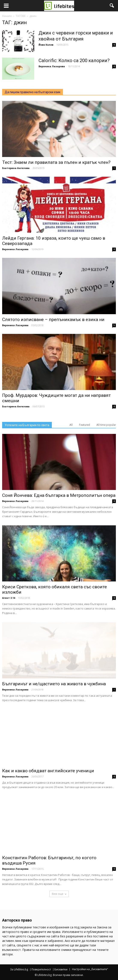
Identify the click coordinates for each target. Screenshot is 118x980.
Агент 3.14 (9, 598)
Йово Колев (46, 45)
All (71, 425)
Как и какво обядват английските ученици (48, 771)
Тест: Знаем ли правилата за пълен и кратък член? (56, 162)
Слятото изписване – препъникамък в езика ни (53, 320)
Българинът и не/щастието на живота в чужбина (54, 684)
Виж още (59, 894)
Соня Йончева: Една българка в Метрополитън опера (59, 495)
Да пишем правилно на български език (33, 92)
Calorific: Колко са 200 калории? (74, 61)
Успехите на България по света (27, 425)
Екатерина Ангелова (16, 168)
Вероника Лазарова (52, 66)
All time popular (106, 425)
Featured (84, 425)
